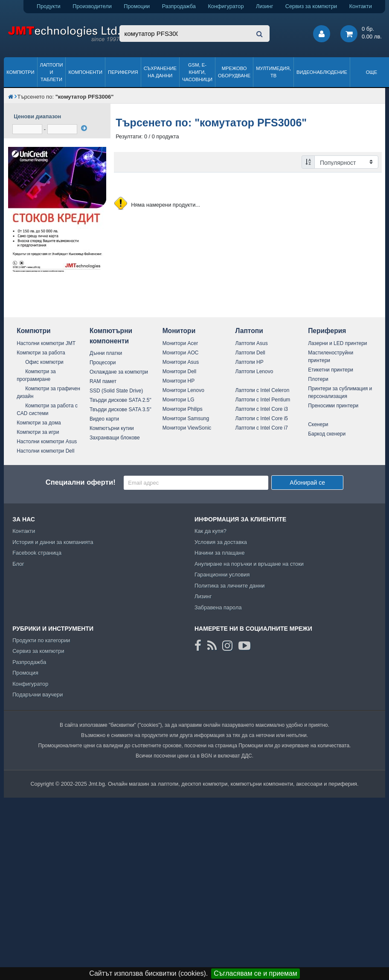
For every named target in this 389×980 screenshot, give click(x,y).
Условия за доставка (221, 542)
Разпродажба (179, 6)
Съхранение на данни (160, 72)
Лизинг (264, 6)
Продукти (49, 6)
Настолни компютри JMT (46, 343)
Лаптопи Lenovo (254, 372)
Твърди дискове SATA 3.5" (120, 410)
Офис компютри (44, 362)
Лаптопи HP (249, 362)
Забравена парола (218, 607)
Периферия (123, 72)
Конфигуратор (226, 6)
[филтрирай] (84, 128)
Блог (18, 564)
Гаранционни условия (222, 575)
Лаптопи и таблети (52, 72)
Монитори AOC (181, 353)
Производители (92, 6)
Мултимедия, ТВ (273, 72)
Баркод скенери (327, 434)
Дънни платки (106, 353)
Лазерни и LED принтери (337, 343)
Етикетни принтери (331, 370)
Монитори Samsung (186, 418)
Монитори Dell (180, 372)
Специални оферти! (81, 482)
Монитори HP (179, 381)
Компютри (20, 72)
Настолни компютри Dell (45, 451)
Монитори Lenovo (183, 390)
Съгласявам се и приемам (255, 973)
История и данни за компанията (53, 542)
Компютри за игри (38, 432)
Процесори (103, 363)
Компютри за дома (39, 423)
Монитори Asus (181, 362)
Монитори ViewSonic (187, 428)
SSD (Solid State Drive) (116, 391)
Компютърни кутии (112, 428)
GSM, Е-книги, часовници (197, 72)
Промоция (25, 673)
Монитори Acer (180, 343)
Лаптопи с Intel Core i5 (261, 418)
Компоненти (85, 72)
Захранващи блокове (115, 438)
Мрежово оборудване (234, 72)
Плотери (318, 379)
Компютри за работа (41, 353)
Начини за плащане (220, 553)
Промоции (137, 6)
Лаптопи (249, 331)
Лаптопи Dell (250, 353)
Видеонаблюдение (322, 72)
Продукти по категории (41, 640)
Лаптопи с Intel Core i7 (261, 428)
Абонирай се (307, 483)
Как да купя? (210, 531)
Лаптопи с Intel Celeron (262, 390)
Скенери (318, 424)
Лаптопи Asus (251, 343)
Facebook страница (37, 553)
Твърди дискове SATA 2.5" (120, 400)
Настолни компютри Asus (47, 442)
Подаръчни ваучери (38, 695)
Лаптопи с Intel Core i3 (261, 409)
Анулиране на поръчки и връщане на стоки (249, 564)
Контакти (361, 6)
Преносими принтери (333, 406)
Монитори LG (179, 400)
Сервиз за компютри (311, 6)
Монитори (179, 331)
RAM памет (103, 381)
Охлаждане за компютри (119, 372)
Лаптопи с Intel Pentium (263, 400)
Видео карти (104, 419)
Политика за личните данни (230, 586)
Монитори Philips (183, 409)
